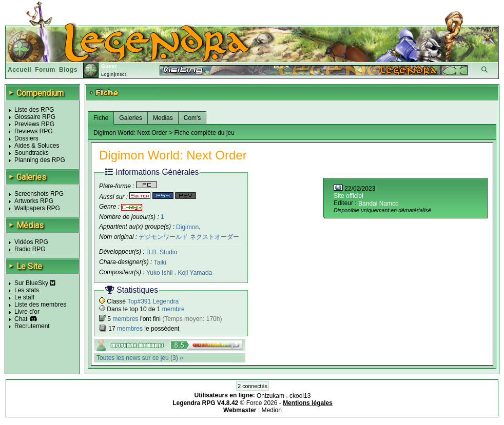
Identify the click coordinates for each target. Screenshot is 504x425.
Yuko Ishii (160, 273)
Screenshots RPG (39, 194)
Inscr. (121, 74)
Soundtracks (32, 153)
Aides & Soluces (37, 146)
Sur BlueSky (35, 283)
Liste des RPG (34, 110)
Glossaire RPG (35, 117)
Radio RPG (30, 249)
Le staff (24, 297)
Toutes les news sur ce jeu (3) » (140, 358)
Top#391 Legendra (153, 301)
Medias (163, 118)
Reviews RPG (34, 131)
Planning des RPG (40, 160)
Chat (21, 319)
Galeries (131, 118)
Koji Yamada (195, 273)
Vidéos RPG (31, 242)
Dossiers (26, 138)
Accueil (20, 70)
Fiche (101, 118)
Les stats (27, 290)
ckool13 (300, 396)
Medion (272, 410)
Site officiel (348, 196)
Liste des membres (40, 305)
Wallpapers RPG (37, 208)
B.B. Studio (162, 252)
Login (108, 74)
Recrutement (32, 326)
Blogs (68, 70)
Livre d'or (27, 312)
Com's (192, 118)
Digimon (187, 227)
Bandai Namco (379, 204)
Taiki (160, 262)
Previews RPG (34, 124)
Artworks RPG (34, 201)
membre (173, 309)
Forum (45, 70)
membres (125, 319)
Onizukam (271, 396)
